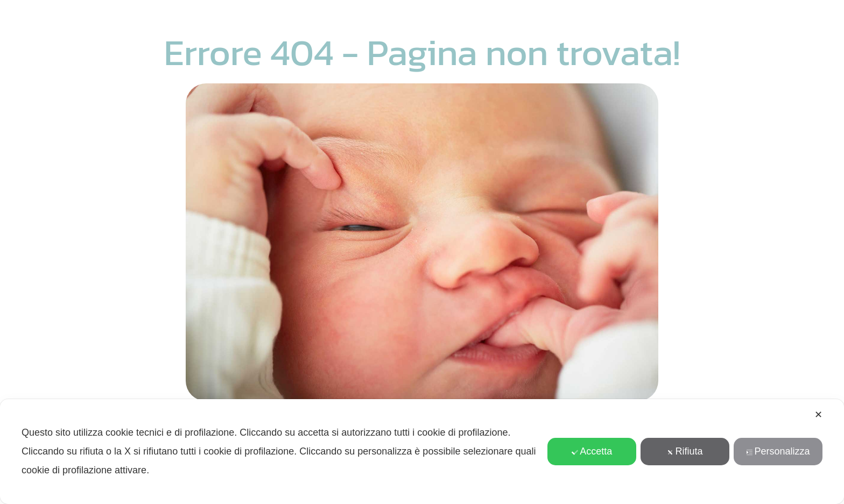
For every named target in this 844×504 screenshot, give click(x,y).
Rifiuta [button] (685, 451)
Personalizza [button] (778, 451)
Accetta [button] (592, 451)
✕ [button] (818, 415)
